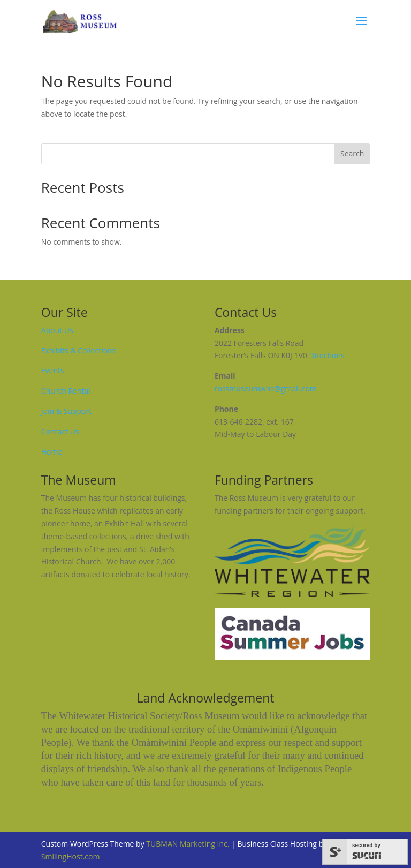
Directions (326, 355)
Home (52, 452)
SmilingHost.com (71, 856)
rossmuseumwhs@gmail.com (266, 388)
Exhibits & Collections (79, 350)
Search (352, 153)
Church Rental (66, 391)
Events (53, 370)
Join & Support (66, 411)
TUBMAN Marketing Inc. (188, 844)
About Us (57, 330)
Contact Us (60, 431)
